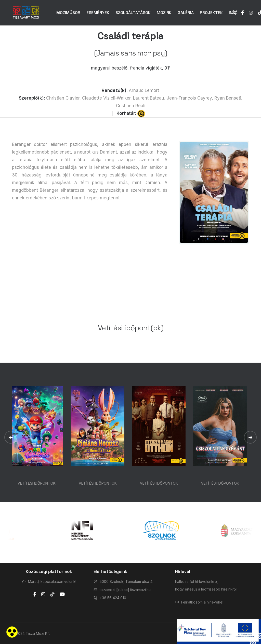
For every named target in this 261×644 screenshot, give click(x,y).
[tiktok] (53, 594)
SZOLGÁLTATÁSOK (133, 13)
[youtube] (62, 594)
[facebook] (35, 594)
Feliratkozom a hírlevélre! (202, 602)
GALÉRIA (186, 13)
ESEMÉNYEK (98, 13)
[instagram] (43, 594)
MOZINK (164, 13)
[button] (11, 437)
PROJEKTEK (211, 13)
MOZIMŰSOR (68, 13)
